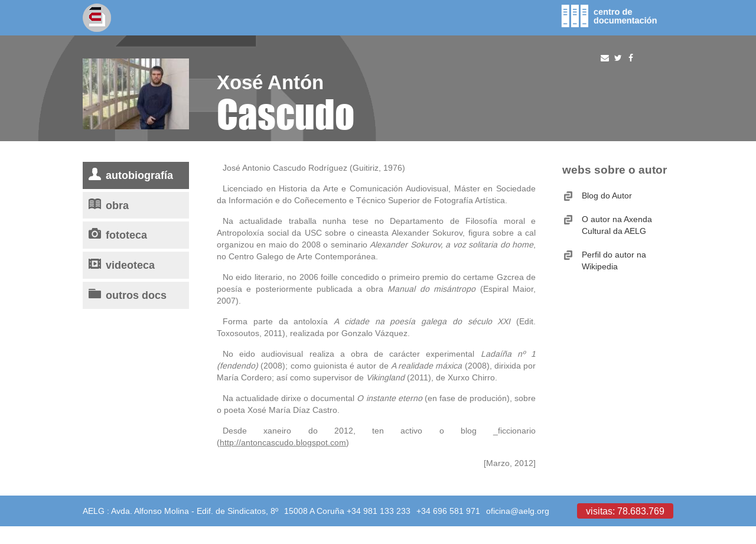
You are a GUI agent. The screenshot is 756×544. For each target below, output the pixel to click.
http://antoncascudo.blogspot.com (283, 442)
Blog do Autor (607, 196)
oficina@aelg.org (518, 511)
